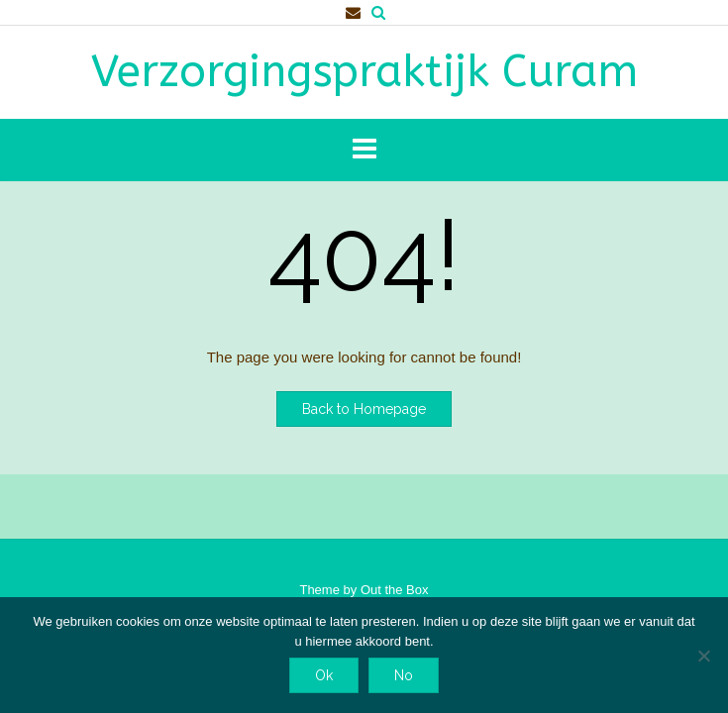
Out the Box (395, 590)
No (404, 675)
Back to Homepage (364, 409)
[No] (703, 656)
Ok (324, 675)
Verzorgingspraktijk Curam (364, 72)
